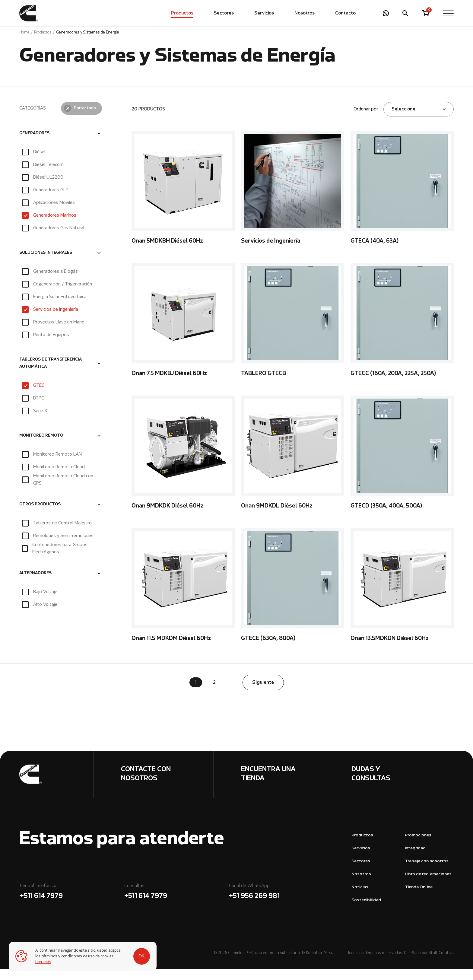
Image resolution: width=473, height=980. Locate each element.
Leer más (44, 962)
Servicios (264, 14)
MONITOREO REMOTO (41, 447)
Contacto (345, 14)
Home (24, 33)
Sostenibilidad (366, 911)
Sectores (224, 14)
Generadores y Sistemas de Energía (88, 33)
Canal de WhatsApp (281, 903)
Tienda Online (419, 898)
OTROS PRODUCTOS (40, 515)
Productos (182, 14)
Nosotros (305, 14)
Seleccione (403, 120)
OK (136, 953)
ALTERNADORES (35, 584)
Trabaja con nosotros (427, 872)
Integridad (415, 859)
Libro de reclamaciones (428, 885)
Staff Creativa (441, 964)
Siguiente (263, 693)
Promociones (418, 846)
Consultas (176, 903)
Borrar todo (85, 119)
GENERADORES (34, 144)
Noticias (360, 898)
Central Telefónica (72, 903)
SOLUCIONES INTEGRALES (46, 264)
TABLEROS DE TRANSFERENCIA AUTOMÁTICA (51, 374)
